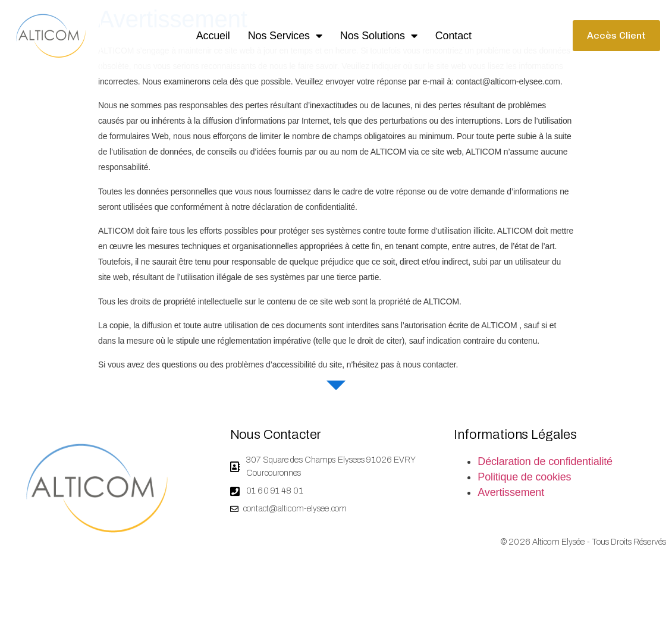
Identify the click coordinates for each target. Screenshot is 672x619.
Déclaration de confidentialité (545, 473)
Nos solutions (379, 36)
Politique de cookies (524, 488)
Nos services (285, 36)
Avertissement (511, 504)
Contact (453, 36)
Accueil (213, 36)
